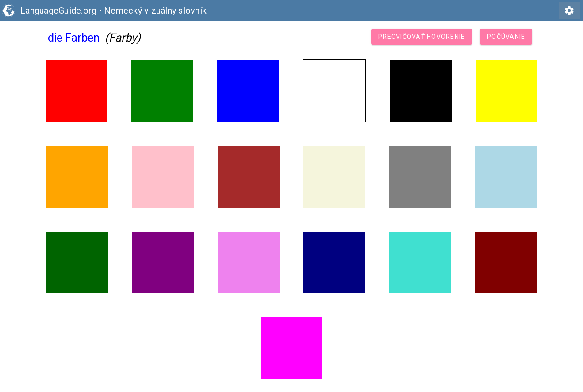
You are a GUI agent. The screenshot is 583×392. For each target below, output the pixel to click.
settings (569, 11)
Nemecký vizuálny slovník (155, 11)
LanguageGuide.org (58, 11)
